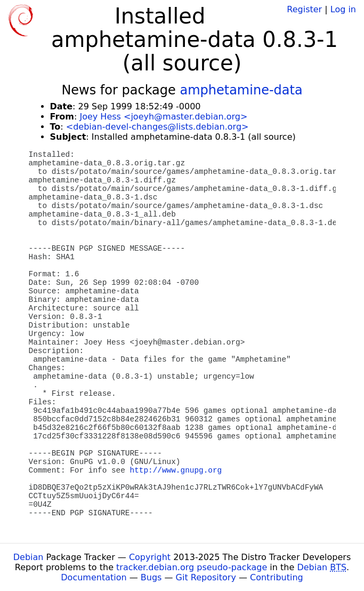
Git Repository (206, 577)
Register (304, 9)
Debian (29, 557)
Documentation (94, 577)
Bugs (151, 577)
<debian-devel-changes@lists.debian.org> (157, 127)
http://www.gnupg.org (176, 470)
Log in (343, 9)
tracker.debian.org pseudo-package (192, 567)
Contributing (277, 577)
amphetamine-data (241, 90)
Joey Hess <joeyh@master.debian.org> (163, 117)
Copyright (150, 557)
